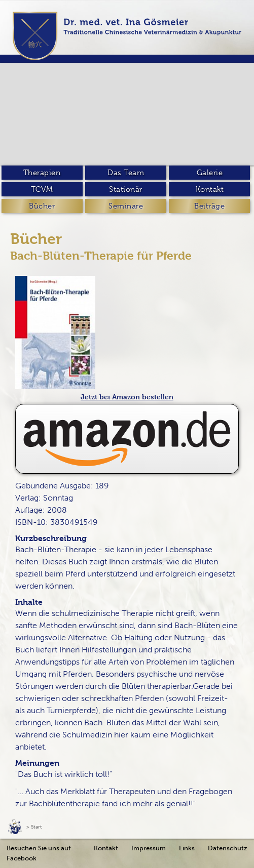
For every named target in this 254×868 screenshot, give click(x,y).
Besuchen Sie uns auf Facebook (39, 853)
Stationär (126, 189)
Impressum (149, 848)
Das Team (126, 173)
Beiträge (209, 206)
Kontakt (210, 189)
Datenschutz (228, 848)
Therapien (42, 173)
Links (187, 848)
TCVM (42, 189)
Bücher (42, 206)
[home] (127, 36)
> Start (34, 827)
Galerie (210, 173)
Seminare (126, 206)
